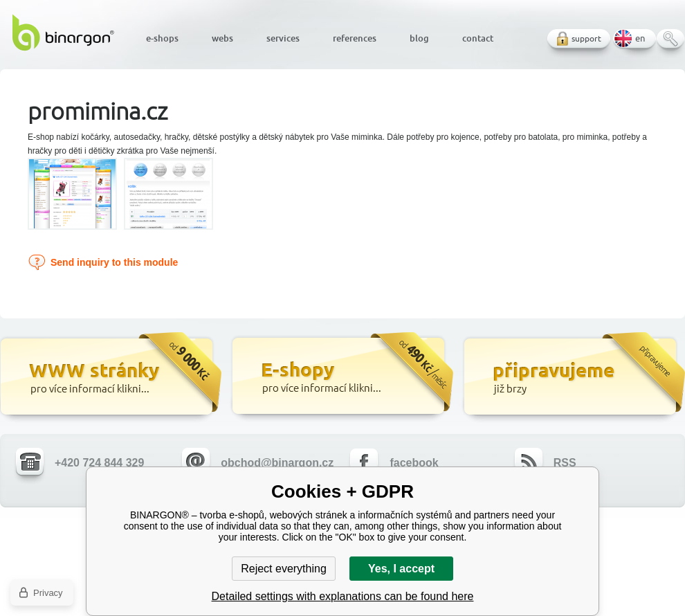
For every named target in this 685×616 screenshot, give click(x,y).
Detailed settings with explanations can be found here (343, 596)
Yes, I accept (401, 569)
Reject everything (284, 569)
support (586, 38)
